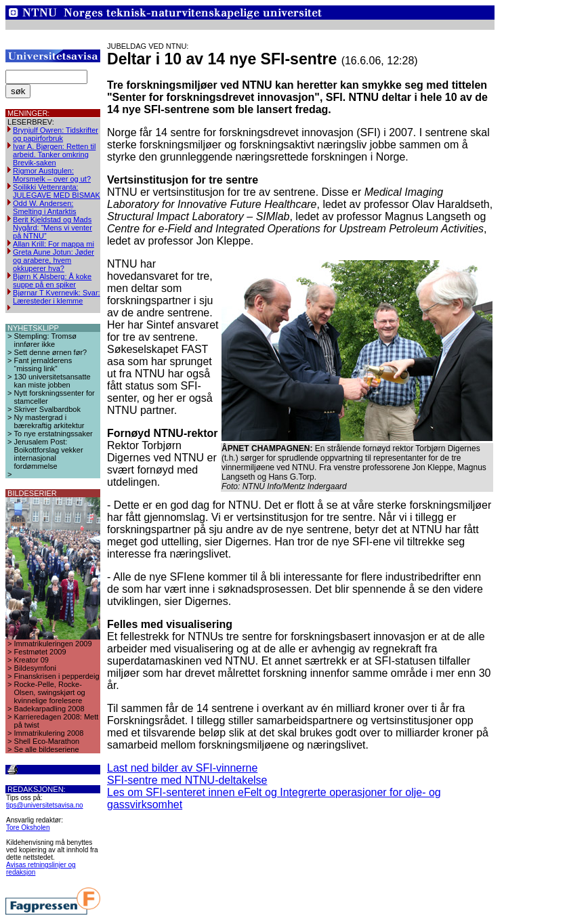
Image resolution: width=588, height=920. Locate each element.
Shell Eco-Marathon (47, 741)
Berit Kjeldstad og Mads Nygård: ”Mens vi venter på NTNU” (52, 228)
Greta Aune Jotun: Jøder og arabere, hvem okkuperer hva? (54, 260)
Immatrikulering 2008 (49, 733)
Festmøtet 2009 (40, 652)
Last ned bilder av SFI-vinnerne (182, 768)
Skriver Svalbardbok (47, 409)
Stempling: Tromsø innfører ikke (45, 340)
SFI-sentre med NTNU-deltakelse (187, 780)
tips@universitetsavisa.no (45, 805)
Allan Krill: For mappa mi (54, 244)
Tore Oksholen (28, 828)
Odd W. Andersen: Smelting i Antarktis (45, 207)
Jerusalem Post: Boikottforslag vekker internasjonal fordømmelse (49, 454)
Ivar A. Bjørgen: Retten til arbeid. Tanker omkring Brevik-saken (54, 154)
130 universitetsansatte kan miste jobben (52, 381)
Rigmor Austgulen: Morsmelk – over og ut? (52, 175)
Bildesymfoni (35, 668)
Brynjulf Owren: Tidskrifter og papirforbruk (56, 134)
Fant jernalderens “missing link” (43, 364)
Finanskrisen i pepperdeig (57, 676)
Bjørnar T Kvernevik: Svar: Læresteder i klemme (57, 297)
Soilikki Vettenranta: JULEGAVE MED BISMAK (57, 191)
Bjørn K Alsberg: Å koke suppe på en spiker (52, 280)
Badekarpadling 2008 (49, 709)
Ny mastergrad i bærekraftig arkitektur (49, 421)
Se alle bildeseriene (47, 749)
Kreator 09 (31, 660)
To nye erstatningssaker (54, 434)
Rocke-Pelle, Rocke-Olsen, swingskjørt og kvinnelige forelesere (50, 692)
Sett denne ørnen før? (51, 352)
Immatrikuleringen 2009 (53, 644)
